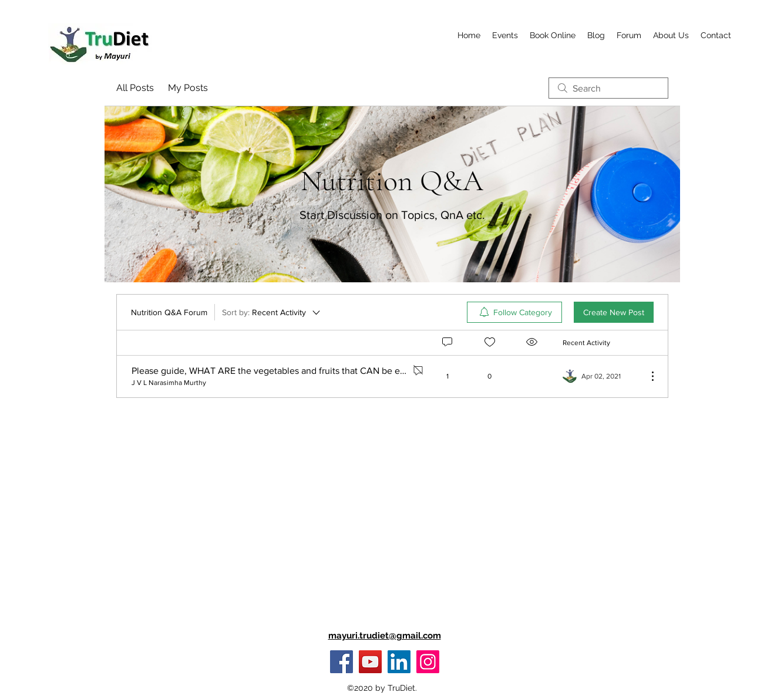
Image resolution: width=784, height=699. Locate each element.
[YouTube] (370, 662)
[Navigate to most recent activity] (600, 376)
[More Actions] (647, 376)
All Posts (135, 88)
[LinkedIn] (399, 662)
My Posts (188, 88)
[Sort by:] (272, 312)
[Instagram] (428, 662)
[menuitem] (514, 312)
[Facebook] (341, 662)
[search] (608, 88)
